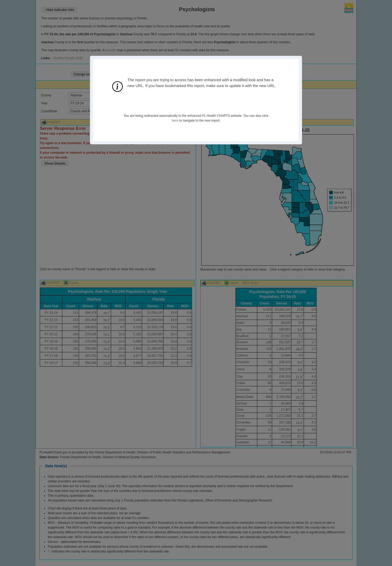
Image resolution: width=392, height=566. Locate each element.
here (175, 121)
